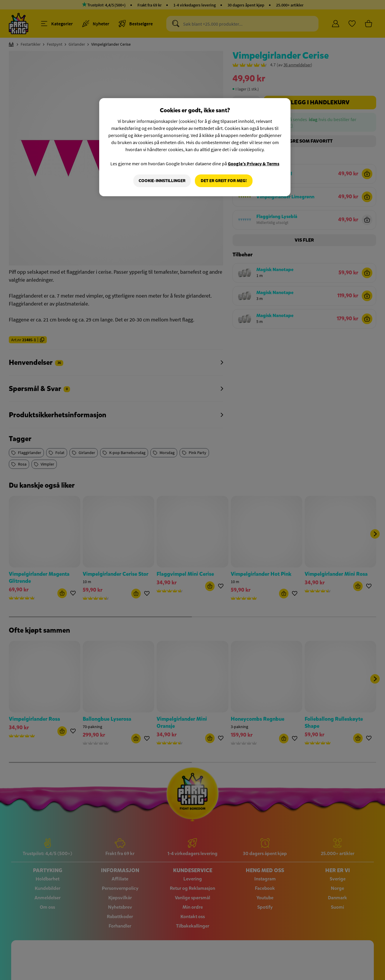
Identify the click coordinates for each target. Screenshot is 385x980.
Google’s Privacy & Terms (254, 164)
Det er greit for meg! (224, 181)
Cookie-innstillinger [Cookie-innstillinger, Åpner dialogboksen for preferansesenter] (162, 181)
